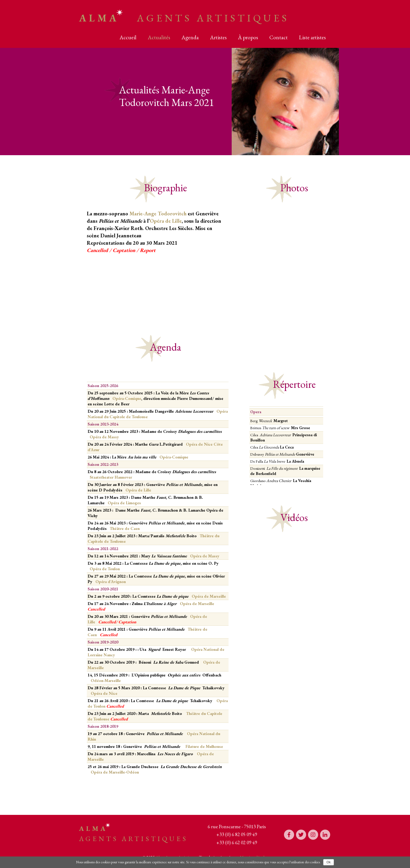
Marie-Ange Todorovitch (158, 214)
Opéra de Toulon (105, 569)
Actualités (159, 37)
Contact (278, 37)
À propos (248, 37)
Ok (329, 862)
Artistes (218, 37)
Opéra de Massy (104, 437)
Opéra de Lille (166, 221)
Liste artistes (312, 37)
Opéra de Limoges (124, 503)
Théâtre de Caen (124, 528)
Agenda (190, 37)
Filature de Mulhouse (204, 746)
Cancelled (107, 622)
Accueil (128, 37)
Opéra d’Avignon (111, 582)
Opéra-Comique (127, 398)
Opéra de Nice (104, 693)
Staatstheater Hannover (111, 477)
